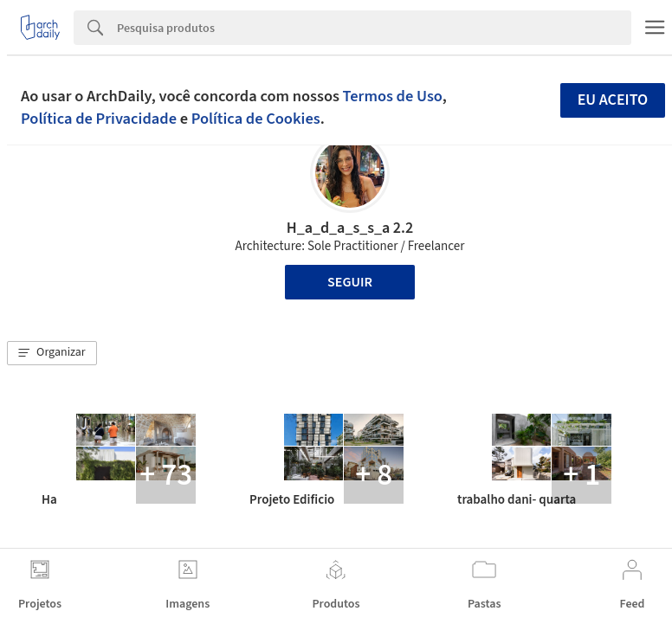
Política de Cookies (256, 119)
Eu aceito (613, 100)
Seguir (350, 282)
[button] (52, 353)
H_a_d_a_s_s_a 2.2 (350, 228)
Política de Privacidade (99, 119)
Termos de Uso (393, 96)
